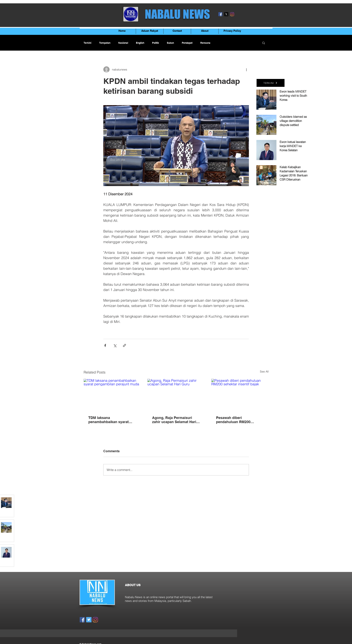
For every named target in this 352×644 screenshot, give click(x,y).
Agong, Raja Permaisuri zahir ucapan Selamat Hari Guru (174, 420)
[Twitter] (89, 620)
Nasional (123, 43)
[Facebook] (220, 14)
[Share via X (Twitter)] (115, 345)
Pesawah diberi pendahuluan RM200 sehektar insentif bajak (235, 420)
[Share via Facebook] (105, 345)
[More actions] (247, 69)
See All (264, 372)
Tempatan (105, 43)
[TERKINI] (271, 83)
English (140, 43)
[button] (264, 43)
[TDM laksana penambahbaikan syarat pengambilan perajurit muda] (112, 395)
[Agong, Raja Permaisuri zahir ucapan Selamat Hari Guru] (176, 395)
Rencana (205, 43)
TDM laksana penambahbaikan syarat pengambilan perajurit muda (112, 420)
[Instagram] (232, 14)
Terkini (87, 43)
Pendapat (187, 43)
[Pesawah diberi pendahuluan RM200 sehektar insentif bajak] (240, 395)
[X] (226, 14)
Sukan (170, 43)
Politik (156, 43)
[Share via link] (124, 345)
